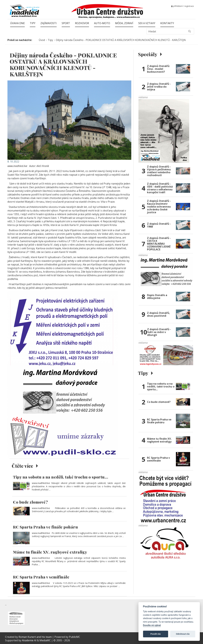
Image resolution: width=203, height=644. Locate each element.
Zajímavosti (49, 23)
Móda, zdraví (124, 23)
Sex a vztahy (147, 23)
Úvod (42, 40)
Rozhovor (82, 23)
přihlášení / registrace (182, 6)
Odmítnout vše (183, 634)
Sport (66, 23)
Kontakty (167, 23)
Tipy (33, 23)
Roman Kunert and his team (35, 637)
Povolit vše (156, 634)
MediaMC (45, 640)
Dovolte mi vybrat (152, 625)
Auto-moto (102, 23)
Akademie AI (29, 640)
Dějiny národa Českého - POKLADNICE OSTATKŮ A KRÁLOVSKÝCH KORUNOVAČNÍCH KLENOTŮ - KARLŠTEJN (121, 40)
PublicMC (75, 637)
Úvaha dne (17, 23)
